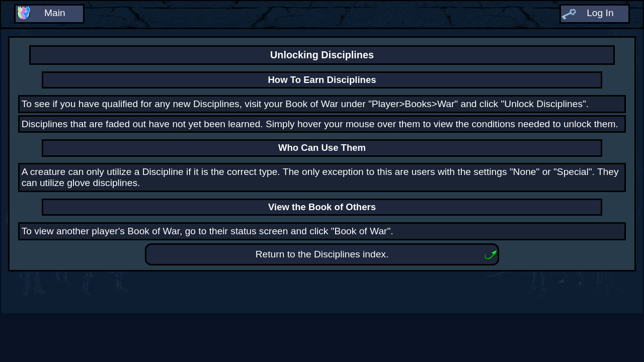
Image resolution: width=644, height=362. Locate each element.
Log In (600, 13)
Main (55, 13)
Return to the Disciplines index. (322, 254)
